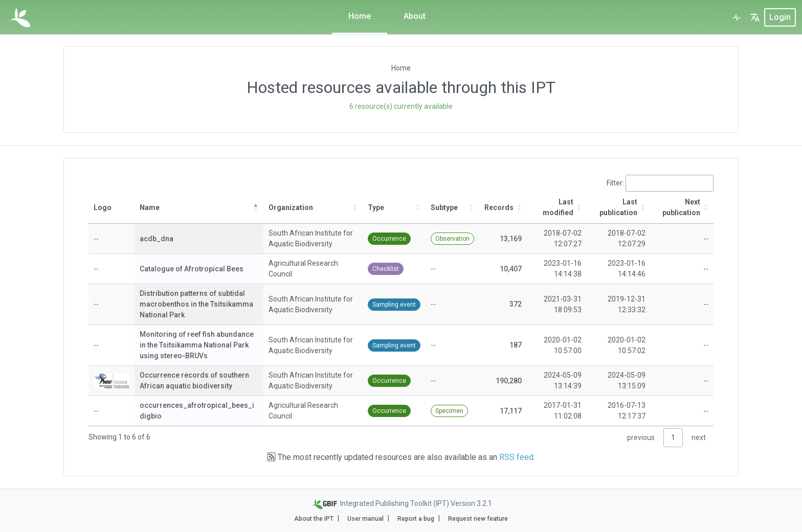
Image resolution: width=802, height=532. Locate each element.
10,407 (511, 269)
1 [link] (673, 437)
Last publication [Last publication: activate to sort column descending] (618, 207)
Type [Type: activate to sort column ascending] (376, 207)
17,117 (511, 411)
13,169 (511, 239)
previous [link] (641, 437)
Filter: (660, 183)
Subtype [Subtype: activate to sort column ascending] (444, 207)
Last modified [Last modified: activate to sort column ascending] (558, 207)
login (780, 17)
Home (360, 16)
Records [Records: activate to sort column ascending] (499, 207)
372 (516, 304)
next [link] (699, 437)
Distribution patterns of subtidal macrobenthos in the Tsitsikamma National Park (196, 304)
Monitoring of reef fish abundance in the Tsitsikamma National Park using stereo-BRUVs (197, 345)
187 (516, 345)
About (415, 16)
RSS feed (516, 457)
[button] (755, 17)
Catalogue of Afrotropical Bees (192, 269)
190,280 (509, 381)
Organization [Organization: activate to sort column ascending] (291, 207)
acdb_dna (157, 239)
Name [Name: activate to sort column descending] (150, 207)
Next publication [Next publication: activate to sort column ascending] (681, 207)
